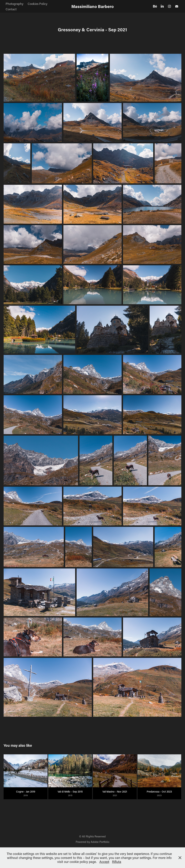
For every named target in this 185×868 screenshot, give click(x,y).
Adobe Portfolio (100, 842)
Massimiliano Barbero (92, 6)
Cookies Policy (37, 4)
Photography (14, 4)
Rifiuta (117, 862)
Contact (11, 9)
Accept (104, 862)
